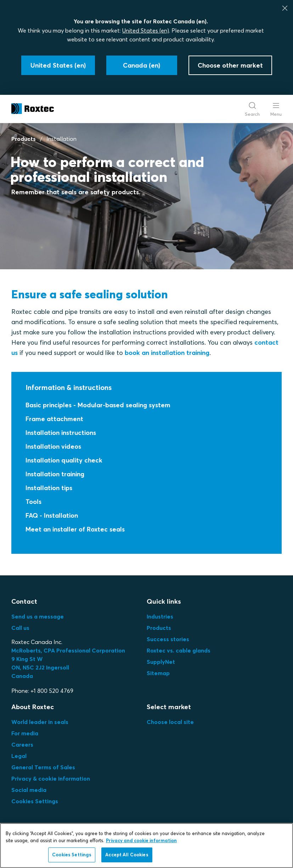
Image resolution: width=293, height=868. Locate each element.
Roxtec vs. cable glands (179, 650)
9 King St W (27, 659)
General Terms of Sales (43, 767)
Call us (20, 628)
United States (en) (146, 30)
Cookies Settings (35, 801)
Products (24, 139)
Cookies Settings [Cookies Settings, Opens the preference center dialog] (72, 855)
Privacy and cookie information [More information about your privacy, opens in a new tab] (141, 840)
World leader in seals (40, 722)
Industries (160, 616)
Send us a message (38, 616)
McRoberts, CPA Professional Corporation (68, 650)
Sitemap (158, 673)
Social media (29, 790)
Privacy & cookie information (51, 778)
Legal (19, 756)
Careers (22, 745)
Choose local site (170, 722)
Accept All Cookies (127, 855)
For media (25, 733)
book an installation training (167, 353)
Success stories (168, 639)
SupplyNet (161, 662)
